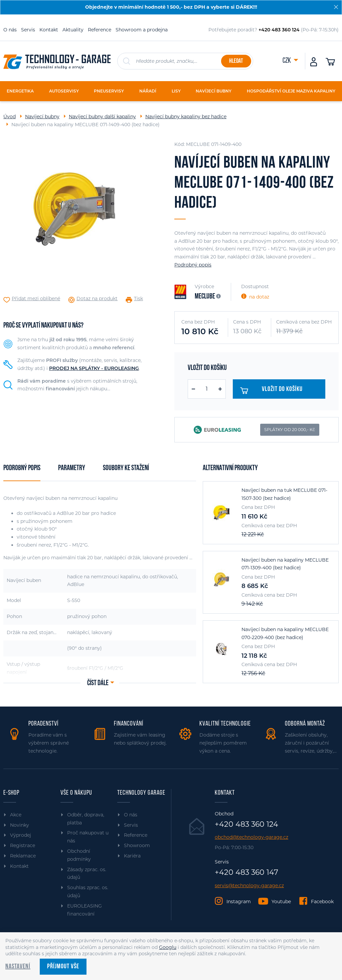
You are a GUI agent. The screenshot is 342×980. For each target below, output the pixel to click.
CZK (287, 61)
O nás (10, 30)
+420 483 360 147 (246, 872)
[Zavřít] (336, 7)
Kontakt (49, 30)
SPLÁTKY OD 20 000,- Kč (290, 430)
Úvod (10, 117)
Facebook (322, 902)
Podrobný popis (193, 265)
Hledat (236, 61)
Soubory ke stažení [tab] (126, 468)
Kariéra (132, 856)
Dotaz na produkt (97, 299)
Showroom (137, 845)
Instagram (239, 902)
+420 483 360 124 (246, 824)
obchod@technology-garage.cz (251, 837)
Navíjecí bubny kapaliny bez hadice (186, 117)
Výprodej (21, 835)
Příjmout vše (63, 967)
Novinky (20, 825)
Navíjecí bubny (42, 117)
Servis (28, 30)
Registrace (23, 845)
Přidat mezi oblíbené (36, 299)
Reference (100, 30)
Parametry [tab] (72, 468)
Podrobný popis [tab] (22, 468)
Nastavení (18, 967)
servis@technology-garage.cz (249, 886)
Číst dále (98, 683)
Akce (16, 815)
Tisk (138, 299)
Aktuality (73, 30)
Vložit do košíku (274, 391)
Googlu (168, 947)
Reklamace (23, 856)
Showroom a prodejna (142, 30)
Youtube (281, 902)
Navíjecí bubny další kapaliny (102, 117)
